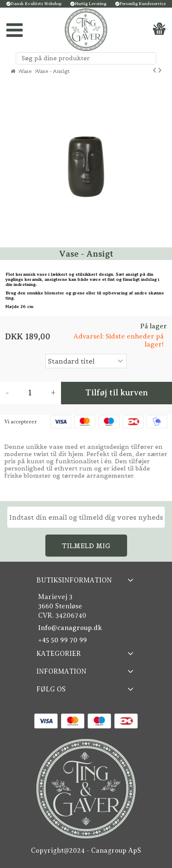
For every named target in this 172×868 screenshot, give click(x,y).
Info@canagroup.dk (70, 628)
